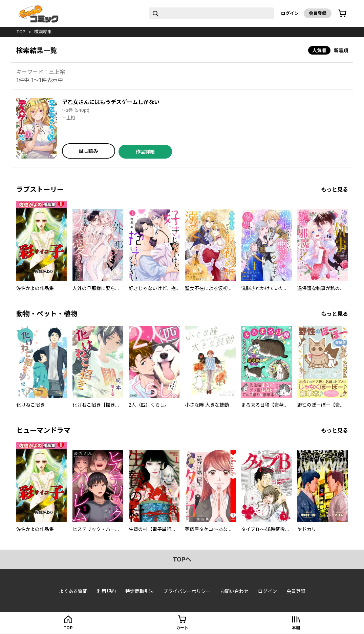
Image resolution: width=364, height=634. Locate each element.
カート (182, 628)
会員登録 (318, 13)
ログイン (290, 13)
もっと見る (335, 189)
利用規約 (106, 591)
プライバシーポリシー (187, 591)
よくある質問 (73, 591)
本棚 (296, 628)
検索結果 (43, 32)
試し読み (88, 151)
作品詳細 (145, 152)
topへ (182, 559)
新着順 (341, 50)
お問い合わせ (234, 591)
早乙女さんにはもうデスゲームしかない (111, 102)
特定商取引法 (140, 591)
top (21, 32)
